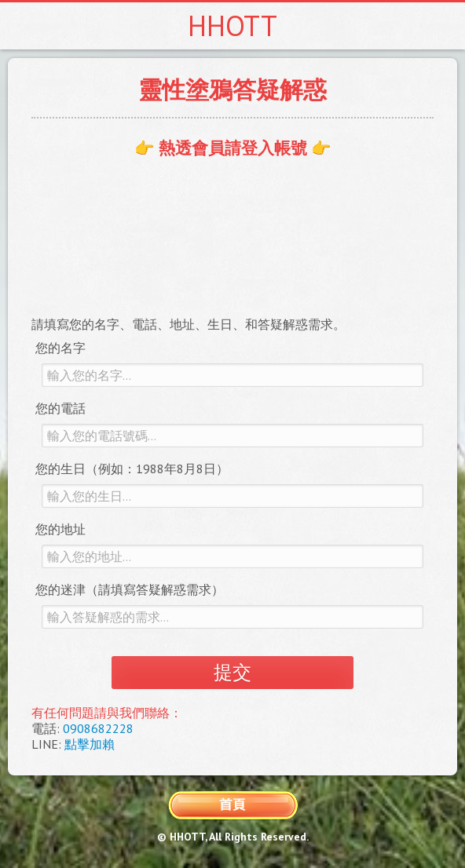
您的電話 (60, 408)
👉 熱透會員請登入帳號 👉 (233, 148)
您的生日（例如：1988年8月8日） (132, 469)
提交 (233, 672)
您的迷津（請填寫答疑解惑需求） (130, 589)
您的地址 (60, 529)
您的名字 (60, 348)
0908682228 (98, 728)
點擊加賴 (90, 744)
